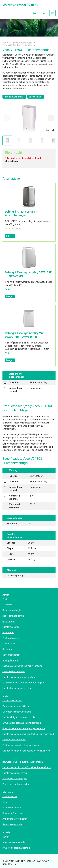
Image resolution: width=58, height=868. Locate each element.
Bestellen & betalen (12, 808)
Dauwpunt (8, 649)
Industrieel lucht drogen (14, 672)
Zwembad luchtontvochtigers (17, 712)
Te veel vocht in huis (12, 701)
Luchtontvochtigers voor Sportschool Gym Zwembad (28, 734)
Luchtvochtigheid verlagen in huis (19, 717)
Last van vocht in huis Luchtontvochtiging (22, 666)
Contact (6, 837)
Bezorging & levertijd (13, 813)
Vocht (5, 599)
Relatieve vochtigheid (13, 610)
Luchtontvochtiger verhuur (15, 773)
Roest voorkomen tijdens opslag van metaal (24, 728)
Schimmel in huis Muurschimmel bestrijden (23, 683)
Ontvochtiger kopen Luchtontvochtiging (22, 723)
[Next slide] (51, 118)
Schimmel (7, 605)
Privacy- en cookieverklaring (16, 848)
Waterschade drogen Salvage (17, 706)
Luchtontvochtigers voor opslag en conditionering (26, 751)
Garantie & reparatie (12, 824)
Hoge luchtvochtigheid (13, 616)
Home (5, 43)
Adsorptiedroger (11, 660)
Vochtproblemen (11, 638)
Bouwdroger (9, 621)
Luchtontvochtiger (11, 627)
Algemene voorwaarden (14, 842)
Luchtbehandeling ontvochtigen (18, 688)
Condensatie (9, 644)
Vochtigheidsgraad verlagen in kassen (21, 745)
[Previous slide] (7, 118)
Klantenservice (10, 797)
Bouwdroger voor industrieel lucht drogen (23, 762)
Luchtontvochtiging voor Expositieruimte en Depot (27, 767)
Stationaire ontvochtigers (15, 779)
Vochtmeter (8, 633)
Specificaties (36, 97)
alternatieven (12, 161)
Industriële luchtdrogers (14, 740)
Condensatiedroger (12, 655)
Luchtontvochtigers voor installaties (20, 677)
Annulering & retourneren (15, 819)
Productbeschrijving (14, 97)
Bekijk (10, 236)
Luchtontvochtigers (23, 43)
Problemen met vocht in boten (17, 784)
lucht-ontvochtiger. (20, 5)
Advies (6, 802)
